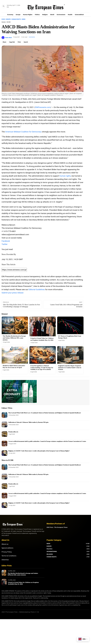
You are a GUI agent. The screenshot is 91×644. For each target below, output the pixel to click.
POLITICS (49, 549)
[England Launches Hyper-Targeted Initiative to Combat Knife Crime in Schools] (70, 355)
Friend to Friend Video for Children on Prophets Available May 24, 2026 (23, 583)
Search (26, 42)
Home (4, 22)
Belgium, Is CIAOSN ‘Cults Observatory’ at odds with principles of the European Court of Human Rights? (39, 451)
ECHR (3, 19)
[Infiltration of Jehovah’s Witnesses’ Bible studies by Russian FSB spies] (4, 424)
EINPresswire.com (43, 107)
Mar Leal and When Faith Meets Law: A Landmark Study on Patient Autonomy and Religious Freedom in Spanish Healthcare (45, 413)
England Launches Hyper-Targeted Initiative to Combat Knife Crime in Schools (70, 368)
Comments (32, 37)
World (52, 15)
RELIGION (50, 554)
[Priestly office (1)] (4, 434)
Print (19, 42)
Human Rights (28, 15)
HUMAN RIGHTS (52, 557)
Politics (37, 15)
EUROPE (49, 546)
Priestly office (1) (13, 432)
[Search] (4, 6)
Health (70, 15)
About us (5, 544)
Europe (18, 15)
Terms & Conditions (9, 556)
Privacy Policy (7, 552)
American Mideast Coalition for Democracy (23, 132)
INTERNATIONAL (52, 551)
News (24, 19)
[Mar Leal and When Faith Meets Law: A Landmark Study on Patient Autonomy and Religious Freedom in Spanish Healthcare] (4, 415)
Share (4, 42)
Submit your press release (13, 293)
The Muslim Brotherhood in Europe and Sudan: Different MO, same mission (14, 338)
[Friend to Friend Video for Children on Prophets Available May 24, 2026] (43, 326)
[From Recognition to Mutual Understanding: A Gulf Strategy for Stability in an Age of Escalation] (43, 355)
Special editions (7, 548)
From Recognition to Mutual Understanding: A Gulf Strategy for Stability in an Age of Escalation (42, 368)
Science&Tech (79, 15)
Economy (10, 15)
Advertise (5, 560)
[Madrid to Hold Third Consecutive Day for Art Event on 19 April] (15, 355)
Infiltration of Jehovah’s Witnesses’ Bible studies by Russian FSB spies (28, 422)
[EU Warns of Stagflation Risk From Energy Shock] (70, 325)
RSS (8, 7)
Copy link (12, 42)
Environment (61, 15)
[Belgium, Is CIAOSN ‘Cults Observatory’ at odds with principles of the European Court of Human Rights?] (4, 453)
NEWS (48, 544)
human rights (65, 176)
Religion (45, 15)
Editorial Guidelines (37, 289)
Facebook (6, 241)
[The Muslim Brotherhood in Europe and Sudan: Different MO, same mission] (15, 325)
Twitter (5, 244)
